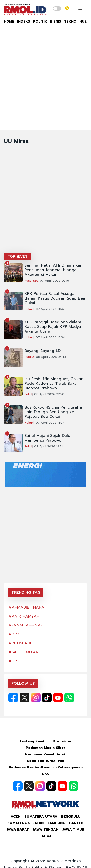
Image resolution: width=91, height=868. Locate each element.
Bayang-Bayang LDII (44, 351)
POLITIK (40, 21)
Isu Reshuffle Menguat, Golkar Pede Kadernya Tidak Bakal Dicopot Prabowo (54, 384)
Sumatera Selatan (26, 823)
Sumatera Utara (41, 816)
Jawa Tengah (46, 830)
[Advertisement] (45, 82)
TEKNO (70, 21)
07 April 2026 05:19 (54, 281)
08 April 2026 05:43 (51, 357)
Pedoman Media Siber (45, 748)
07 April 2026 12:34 (50, 337)
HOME (9, 21)
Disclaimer (62, 741)
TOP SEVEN (17, 256)
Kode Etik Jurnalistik (45, 761)
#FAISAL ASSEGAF (26, 625)
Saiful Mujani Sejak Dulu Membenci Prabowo (47, 438)
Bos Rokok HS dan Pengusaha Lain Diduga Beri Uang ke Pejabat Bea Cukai (53, 412)
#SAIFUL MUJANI (24, 652)
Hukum (29, 309)
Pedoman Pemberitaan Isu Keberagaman (46, 767)
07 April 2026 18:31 (48, 446)
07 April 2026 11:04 (50, 423)
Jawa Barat (18, 830)
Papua (45, 836)
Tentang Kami (32, 741)
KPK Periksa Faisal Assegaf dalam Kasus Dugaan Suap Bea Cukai (55, 298)
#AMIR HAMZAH (24, 616)
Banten (76, 823)
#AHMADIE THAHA (26, 607)
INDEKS (24, 21)
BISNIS (56, 21)
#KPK (14, 634)
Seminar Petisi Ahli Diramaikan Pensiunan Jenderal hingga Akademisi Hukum (54, 270)
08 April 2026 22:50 (49, 394)
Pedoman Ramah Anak (45, 754)
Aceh (16, 816)
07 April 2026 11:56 (50, 309)
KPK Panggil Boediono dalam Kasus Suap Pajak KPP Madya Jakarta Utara (53, 327)
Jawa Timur (73, 830)
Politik (29, 394)
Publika (30, 357)
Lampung (56, 823)
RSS (46, 774)
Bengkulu (71, 816)
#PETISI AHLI (21, 643)
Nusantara (32, 281)
